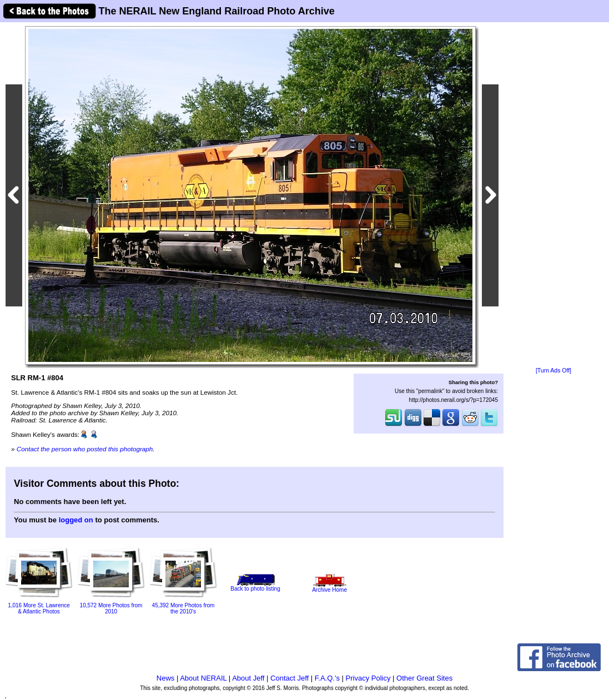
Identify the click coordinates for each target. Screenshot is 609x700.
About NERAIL (203, 678)
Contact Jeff (290, 678)
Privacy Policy (368, 678)
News (166, 678)
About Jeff (248, 678)
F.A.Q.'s (327, 678)
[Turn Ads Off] (553, 371)
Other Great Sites (424, 678)
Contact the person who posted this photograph (85, 449)
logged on (76, 520)
